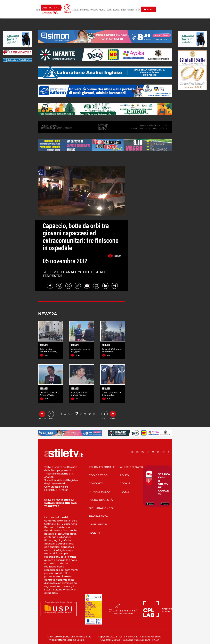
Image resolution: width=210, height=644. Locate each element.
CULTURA (116, 10)
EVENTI (123, 10)
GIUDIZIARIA (84, 10)
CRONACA (75, 10)
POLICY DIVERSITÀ (101, 500)
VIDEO (148, 9)
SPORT (138, 10)
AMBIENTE (131, 10)
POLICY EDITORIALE (102, 467)
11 (94, 414)
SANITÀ (109, 10)
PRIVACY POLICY (100, 492)
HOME (38, 10)
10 (90, 414)
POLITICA (102, 10)
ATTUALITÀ (94, 10)
